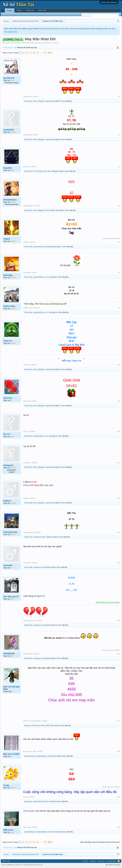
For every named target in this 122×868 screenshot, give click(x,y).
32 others (66, 171)
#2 (119, 135)
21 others (62, 406)
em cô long (48, 277)
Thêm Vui (8, 341)
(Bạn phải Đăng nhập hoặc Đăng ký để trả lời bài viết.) (100, 842)
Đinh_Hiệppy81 (39, 101)
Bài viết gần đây (26, 14)
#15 (118, 621)
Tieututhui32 (53, 756)
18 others (59, 436)
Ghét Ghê (8, 398)
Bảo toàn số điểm (11, 754)
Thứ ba (50, 29)
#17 (118, 721)
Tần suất (8, 32)
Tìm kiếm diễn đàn (10, 14)
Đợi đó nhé (47, 801)
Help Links (42, 10)
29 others (62, 467)
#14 (118, 563)
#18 (118, 751)
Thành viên (30, 10)
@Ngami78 (39, 596)
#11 (118, 463)
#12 (118, 498)
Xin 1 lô (7, 434)
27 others (64, 247)
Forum (10, 10)
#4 (119, 206)
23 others (62, 503)
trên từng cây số (11, 597)
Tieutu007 (8, 565)
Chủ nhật (90, 29)
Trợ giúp (92, 861)
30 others (62, 369)
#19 (118, 797)
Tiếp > (50, 53)
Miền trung (27, 29)
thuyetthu (8, 168)
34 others (66, 210)
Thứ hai (43, 29)
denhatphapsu (10, 200)
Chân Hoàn (28, 101)
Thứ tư (57, 29)
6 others (64, 832)
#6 (119, 272)
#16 (118, 654)
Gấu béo (27, 725)
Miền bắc (17, 29)
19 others (59, 658)
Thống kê (99, 29)
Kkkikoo (7, 501)
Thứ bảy (82, 29)
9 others (58, 567)
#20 (118, 827)
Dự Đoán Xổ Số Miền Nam (24, 43)
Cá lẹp (6, 785)
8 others (64, 756)
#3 (119, 167)
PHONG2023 (9, 654)
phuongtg (8, 275)
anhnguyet (8, 465)
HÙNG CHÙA (9, 306)
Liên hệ (85, 861)
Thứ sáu (74, 29)
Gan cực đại (109, 29)
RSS (119, 861)
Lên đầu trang (111, 861)
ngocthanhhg (50, 101)
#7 (119, 308)
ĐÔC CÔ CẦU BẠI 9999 (11, 688)
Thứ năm (65, 29)
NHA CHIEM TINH (52, 210)
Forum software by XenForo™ (22, 865)
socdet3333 (9, 130)
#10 (118, 431)
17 (45, 53)
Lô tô (15, 32)
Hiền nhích (8, 830)
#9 (119, 401)
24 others (59, 277)
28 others (62, 139)
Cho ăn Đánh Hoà (40, 171)
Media (19, 10)
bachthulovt (48, 43)
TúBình (7, 239)
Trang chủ (101, 861)
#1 (119, 97)
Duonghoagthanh (50, 247)
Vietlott (35, 29)
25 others (59, 625)
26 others (61, 725)
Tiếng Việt (6, 861)
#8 (119, 365)
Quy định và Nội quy (113, 865)
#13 (118, 532)
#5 (119, 242)
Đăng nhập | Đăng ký (109, 2)
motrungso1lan (10, 532)
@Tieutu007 (29, 811)
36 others (62, 101)
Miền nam (8, 29)
